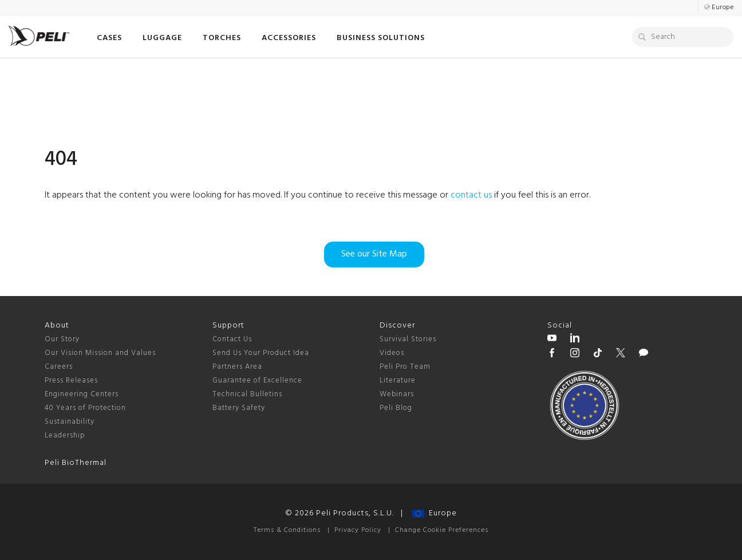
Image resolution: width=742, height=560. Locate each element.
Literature (398, 380)
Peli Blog (396, 408)
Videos (392, 353)
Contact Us (232, 339)
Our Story (62, 339)
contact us (471, 195)
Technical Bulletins (247, 394)
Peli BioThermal (76, 463)
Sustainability (70, 422)
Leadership (65, 435)
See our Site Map (374, 254)
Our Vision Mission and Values (100, 353)
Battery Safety (239, 408)
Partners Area (237, 367)
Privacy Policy (358, 530)
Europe (435, 513)
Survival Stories (408, 339)
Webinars (397, 394)
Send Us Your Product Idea (261, 353)
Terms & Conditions (287, 530)
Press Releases (71, 380)
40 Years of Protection (85, 408)
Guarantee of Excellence (257, 380)
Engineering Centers (82, 394)
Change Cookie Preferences (442, 530)
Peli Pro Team (405, 367)
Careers (59, 367)
